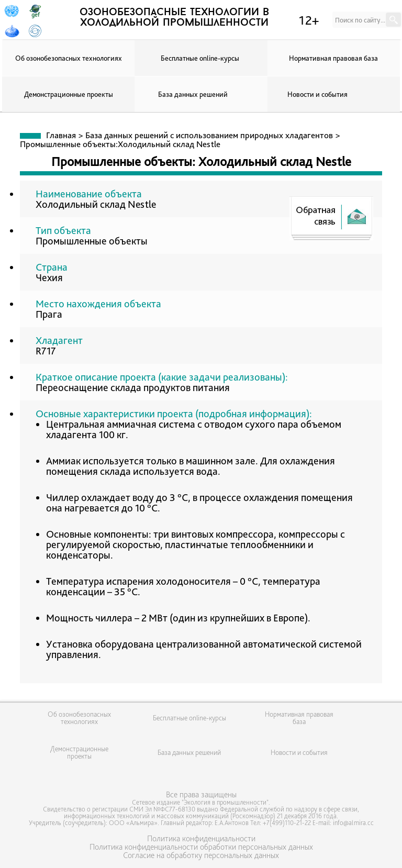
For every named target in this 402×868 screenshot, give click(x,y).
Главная (61, 135)
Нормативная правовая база (333, 58)
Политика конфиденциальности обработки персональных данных (201, 847)
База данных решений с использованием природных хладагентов (209, 135)
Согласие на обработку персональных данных (201, 855)
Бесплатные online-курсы (200, 58)
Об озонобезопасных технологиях (69, 58)
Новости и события (317, 94)
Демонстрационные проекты (69, 94)
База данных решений (193, 94)
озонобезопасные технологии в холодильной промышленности (174, 18)
